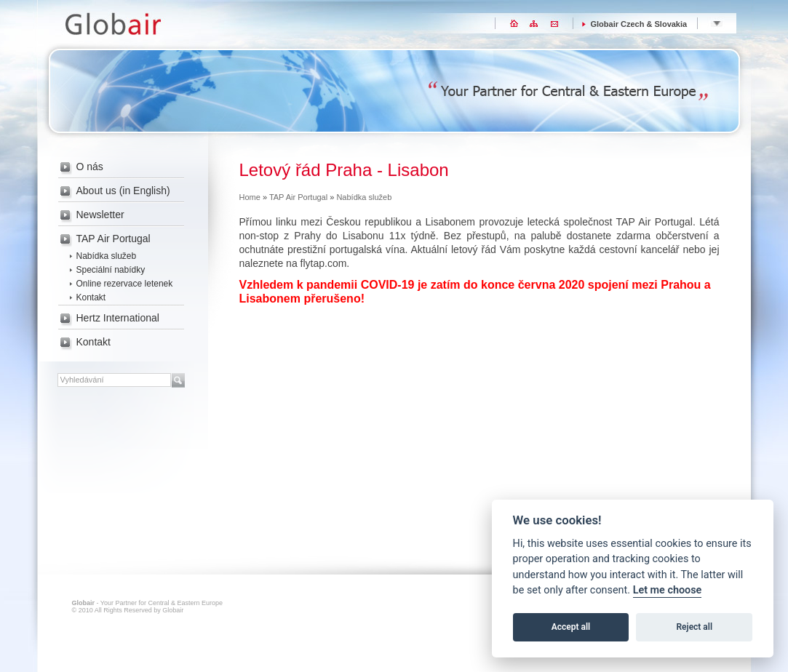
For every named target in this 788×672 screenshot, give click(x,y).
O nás (90, 167)
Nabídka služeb (107, 256)
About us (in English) (123, 191)
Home (250, 197)
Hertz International (118, 318)
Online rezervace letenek (125, 284)
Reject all (695, 627)
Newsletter (100, 215)
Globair (111, 21)
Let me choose (668, 590)
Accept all (571, 627)
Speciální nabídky (111, 270)
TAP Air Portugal (114, 239)
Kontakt (91, 297)
